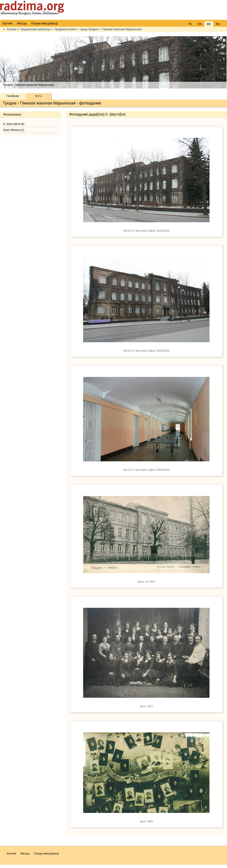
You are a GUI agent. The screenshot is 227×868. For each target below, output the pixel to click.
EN (200, 24)
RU (218, 24)
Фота (39, 96)
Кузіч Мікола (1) (14, 130)
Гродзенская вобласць (35, 29)
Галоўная (13, 96)
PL (191, 24)
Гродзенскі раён (65, 29)
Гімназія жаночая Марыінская (122, 29)
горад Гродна (89, 29)
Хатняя (11, 29)
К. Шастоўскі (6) (14, 124)
